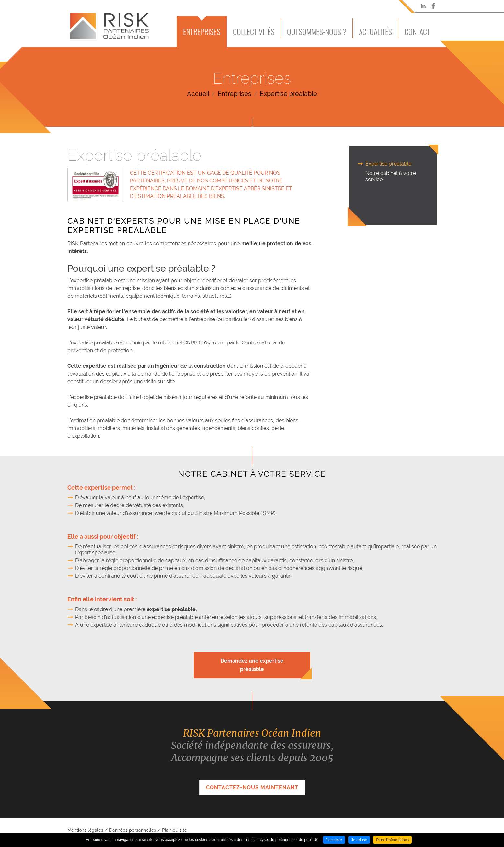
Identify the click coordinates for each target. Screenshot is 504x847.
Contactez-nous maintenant (252, 788)
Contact (417, 31)
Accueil (198, 94)
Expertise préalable (288, 94)
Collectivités (254, 31)
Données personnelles (133, 830)
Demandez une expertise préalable (252, 665)
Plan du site (174, 830)
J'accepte (334, 840)
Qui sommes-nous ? (317, 31)
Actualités (375, 31)
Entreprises (202, 31)
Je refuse (359, 840)
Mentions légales (85, 830)
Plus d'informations (392, 840)
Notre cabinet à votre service (391, 176)
